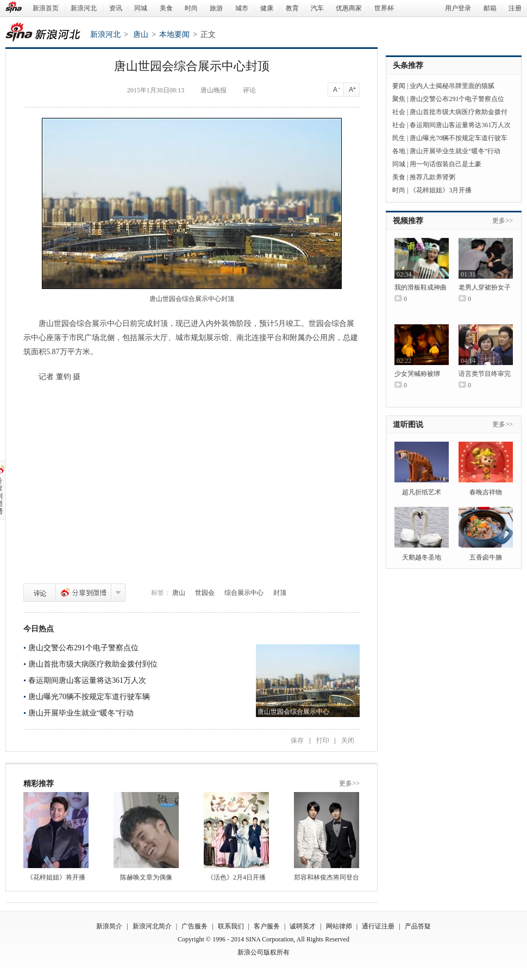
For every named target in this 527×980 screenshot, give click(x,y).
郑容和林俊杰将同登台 (327, 877)
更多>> (349, 783)
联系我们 (231, 926)
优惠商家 (349, 8)
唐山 (141, 34)
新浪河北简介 (152, 926)
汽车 (317, 8)
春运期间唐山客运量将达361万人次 (87, 680)
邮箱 (490, 8)
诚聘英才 (303, 926)
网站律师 (339, 926)
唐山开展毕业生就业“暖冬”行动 (81, 713)
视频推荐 (408, 221)
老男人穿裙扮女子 (485, 287)
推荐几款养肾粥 (432, 177)
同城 (141, 8)
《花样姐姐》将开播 (56, 877)
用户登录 (458, 8)
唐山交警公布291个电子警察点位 (83, 648)
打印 (323, 740)
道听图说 (408, 425)
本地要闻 (174, 34)
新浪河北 (84, 8)
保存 (297, 740)
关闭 (348, 740)
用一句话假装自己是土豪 (446, 164)
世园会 (205, 593)
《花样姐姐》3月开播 (441, 190)
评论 (40, 593)
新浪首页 (46, 8)
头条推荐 (408, 65)
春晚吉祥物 (486, 492)
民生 (399, 138)
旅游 (216, 8)
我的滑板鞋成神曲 (421, 287)
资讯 (116, 8)
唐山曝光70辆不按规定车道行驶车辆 (89, 697)
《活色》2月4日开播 (236, 877)
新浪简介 (109, 926)
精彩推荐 (39, 784)
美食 (166, 8)
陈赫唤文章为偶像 (146, 877)
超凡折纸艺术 (422, 492)
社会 (399, 112)
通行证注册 (378, 926)
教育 (292, 8)
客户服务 (267, 926)
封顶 (280, 593)
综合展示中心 (244, 593)
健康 (267, 8)
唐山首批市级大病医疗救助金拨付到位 (93, 664)
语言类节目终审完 (485, 374)
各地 (399, 151)
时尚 (191, 8)
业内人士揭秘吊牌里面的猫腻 (452, 86)
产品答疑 (418, 926)
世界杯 (384, 8)
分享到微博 (83, 593)
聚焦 (399, 99)
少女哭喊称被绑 (417, 374)
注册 (515, 8)
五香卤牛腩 (486, 557)
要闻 (399, 86)
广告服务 (195, 926)
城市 (242, 8)
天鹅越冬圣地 (422, 557)
